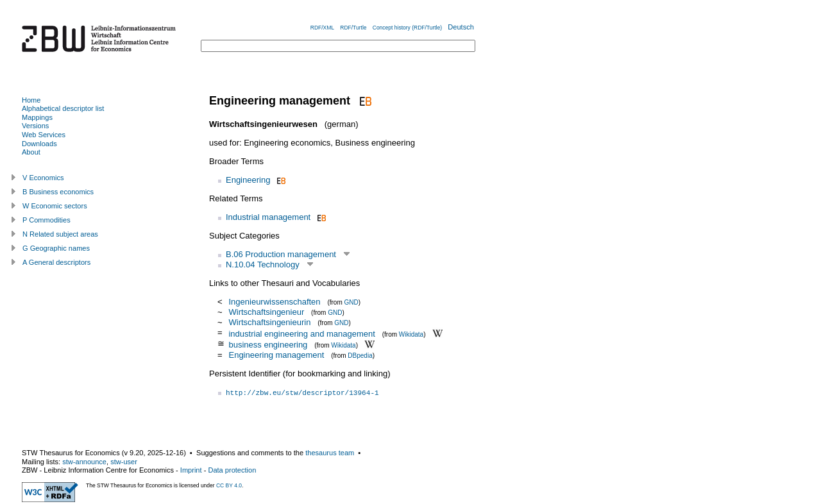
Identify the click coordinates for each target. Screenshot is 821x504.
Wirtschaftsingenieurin (269, 322)
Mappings (37, 117)
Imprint (191, 470)
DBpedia (360, 356)
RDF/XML (322, 28)
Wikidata (411, 334)
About (31, 152)
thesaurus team (330, 453)
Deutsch (461, 27)
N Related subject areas (60, 234)
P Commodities (47, 220)
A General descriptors (56, 262)
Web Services (44, 135)
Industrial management (268, 217)
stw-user (124, 462)
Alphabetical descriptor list (63, 108)
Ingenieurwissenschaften (274, 302)
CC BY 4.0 (229, 485)
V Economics (43, 178)
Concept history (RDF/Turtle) (407, 28)
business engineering (268, 345)
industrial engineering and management (301, 333)
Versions (35, 126)
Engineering (248, 180)
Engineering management (276, 355)
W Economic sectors (55, 206)
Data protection (232, 470)
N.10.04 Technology (263, 265)
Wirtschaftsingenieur (266, 312)
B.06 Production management (281, 254)
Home (31, 100)
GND (351, 302)
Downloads (39, 144)
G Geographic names (56, 248)
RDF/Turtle (353, 28)
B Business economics (58, 192)
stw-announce (84, 462)
